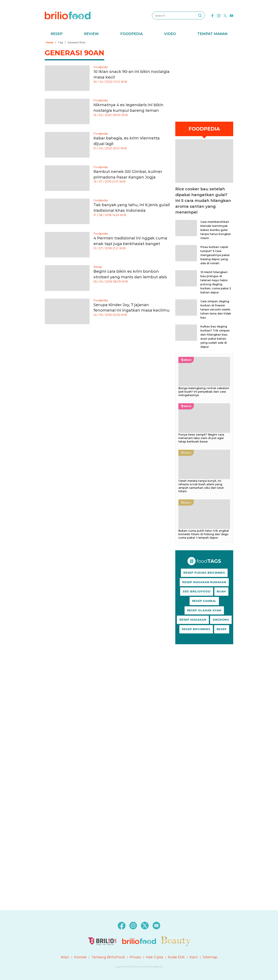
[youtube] (231, 15)
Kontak (80, 957)
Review (91, 34)
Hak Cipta (155, 957)
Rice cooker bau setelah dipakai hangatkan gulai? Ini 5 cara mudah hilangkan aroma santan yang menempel (203, 201)
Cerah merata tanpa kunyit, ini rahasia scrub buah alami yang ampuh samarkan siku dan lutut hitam (201, 486)
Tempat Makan (212, 34)
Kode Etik (176, 957)
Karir (194, 957)
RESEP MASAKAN (193, 620)
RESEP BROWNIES (196, 629)
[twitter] (225, 15)
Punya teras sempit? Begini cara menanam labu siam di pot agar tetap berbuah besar (201, 438)
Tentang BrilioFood (108, 957)
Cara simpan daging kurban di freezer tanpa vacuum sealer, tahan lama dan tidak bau (216, 309)
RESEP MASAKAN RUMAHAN (204, 582)
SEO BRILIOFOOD (197, 591)
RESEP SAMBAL (204, 601)
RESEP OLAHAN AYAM (204, 610)
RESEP (222, 629)
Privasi (135, 957)
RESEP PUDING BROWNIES (204, 573)
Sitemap (210, 957)
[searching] (200, 15)
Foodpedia (131, 34)
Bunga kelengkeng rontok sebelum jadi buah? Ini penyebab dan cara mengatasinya (204, 392)
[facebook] (212, 15)
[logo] (68, 15)
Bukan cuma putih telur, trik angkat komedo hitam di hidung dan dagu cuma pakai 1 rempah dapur (204, 534)
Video (170, 34)
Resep (57, 34)
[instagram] (219, 15)
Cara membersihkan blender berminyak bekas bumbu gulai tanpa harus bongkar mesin (216, 230)
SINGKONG (221, 620)
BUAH (221, 591)
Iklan (65, 957)
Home (50, 42)
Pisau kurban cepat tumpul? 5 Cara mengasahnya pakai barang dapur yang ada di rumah (215, 255)
